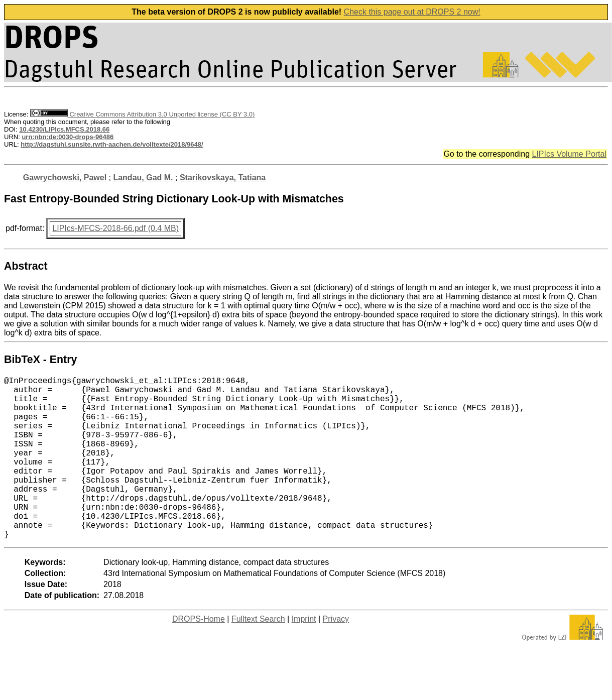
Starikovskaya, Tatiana (223, 178)
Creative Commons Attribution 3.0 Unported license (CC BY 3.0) (142, 114)
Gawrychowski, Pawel (65, 178)
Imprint (304, 655)
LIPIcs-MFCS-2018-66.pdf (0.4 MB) (115, 228)
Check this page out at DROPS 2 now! (412, 12)
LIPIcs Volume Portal (569, 154)
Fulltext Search (258, 655)
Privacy (336, 655)
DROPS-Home (199, 655)
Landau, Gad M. (143, 178)
